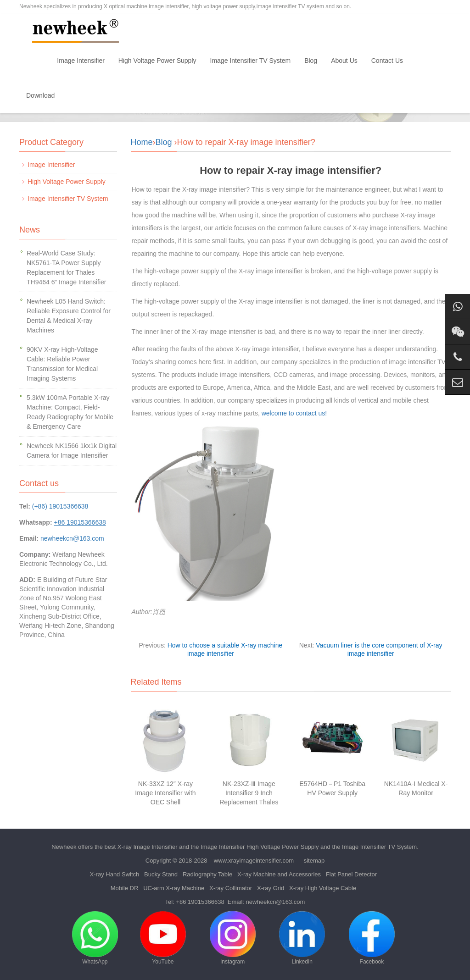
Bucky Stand (161, 874)
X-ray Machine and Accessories (279, 874)
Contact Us (387, 61)
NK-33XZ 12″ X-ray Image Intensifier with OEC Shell (165, 793)
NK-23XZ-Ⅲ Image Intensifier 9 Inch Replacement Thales (249, 793)
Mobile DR (125, 888)
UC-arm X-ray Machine (174, 888)
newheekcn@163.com (72, 538)
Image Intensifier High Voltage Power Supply (260, 847)
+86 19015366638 (200, 902)
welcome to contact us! (293, 413)
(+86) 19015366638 (60, 506)
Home (35, 61)
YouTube (163, 938)
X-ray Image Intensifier (148, 847)
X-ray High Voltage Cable (323, 888)
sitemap (314, 861)
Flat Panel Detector (351, 874)
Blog (311, 61)
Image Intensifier (81, 61)
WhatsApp (95, 938)
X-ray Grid (271, 888)
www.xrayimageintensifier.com (254, 861)
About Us (344, 61)
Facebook (372, 938)
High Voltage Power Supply (157, 61)
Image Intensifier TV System (251, 61)
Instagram (233, 938)
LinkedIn (302, 938)
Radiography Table (207, 874)
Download (40, 95)
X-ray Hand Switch (115, 874)
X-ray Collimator (231, 888)
